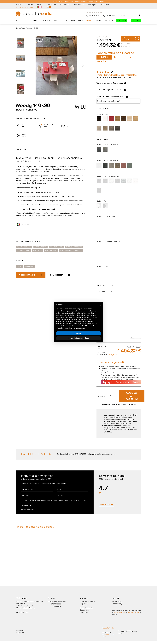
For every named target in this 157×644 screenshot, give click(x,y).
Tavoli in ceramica (24, 247)
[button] (48, 7)
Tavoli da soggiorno (74, 247)
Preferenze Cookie (119, 603)
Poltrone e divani (51, 20)
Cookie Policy (117, 601)
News (39, 5)
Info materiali (65, 5)
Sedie (18, 20)
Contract (122, 20)
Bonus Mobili (79, 5)
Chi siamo (19, 5)
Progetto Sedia (108, 625)
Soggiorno (30, 267)
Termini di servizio (134, 609)
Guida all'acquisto (86, 605)
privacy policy (82, 311)
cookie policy (60, 320)
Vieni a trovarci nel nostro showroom (29, 599)
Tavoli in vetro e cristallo (71, 251)
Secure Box (84, 607)
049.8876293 (110, 16)
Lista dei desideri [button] (60, 275)
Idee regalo (92, 5)
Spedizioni (84, 603)
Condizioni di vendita (87, 599)
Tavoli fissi (37, 251)
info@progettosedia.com (57, 599)
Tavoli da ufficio (23, 251)
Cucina (19, 267)
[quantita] (110, 393)
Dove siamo (105, 5)
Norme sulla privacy (120, 609)
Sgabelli (36, 20)
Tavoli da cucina (56, 247)
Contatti (30, 5)
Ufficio (65, 20)
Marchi (99, 20)
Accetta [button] (79, 333)
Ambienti (109, 20)
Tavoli (26, 20)
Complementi (77, 20)
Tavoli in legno (51, 251)
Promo (89, 20)
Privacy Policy (117, 599)
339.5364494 (93, 16)
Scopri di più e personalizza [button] (78, 338)
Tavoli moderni (41, 247)
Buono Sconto (51, 5)
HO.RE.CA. (136, 20)
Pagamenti (84, 601)
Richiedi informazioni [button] (31, 275)
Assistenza (84, 609)
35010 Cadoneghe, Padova (25, 603)
